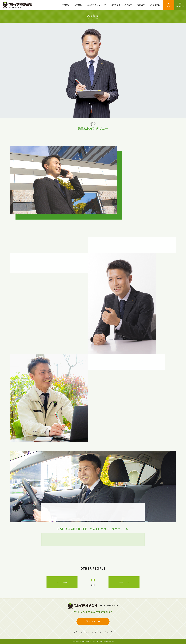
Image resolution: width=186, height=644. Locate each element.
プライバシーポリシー (82, 632)
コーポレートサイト (103, 632)
